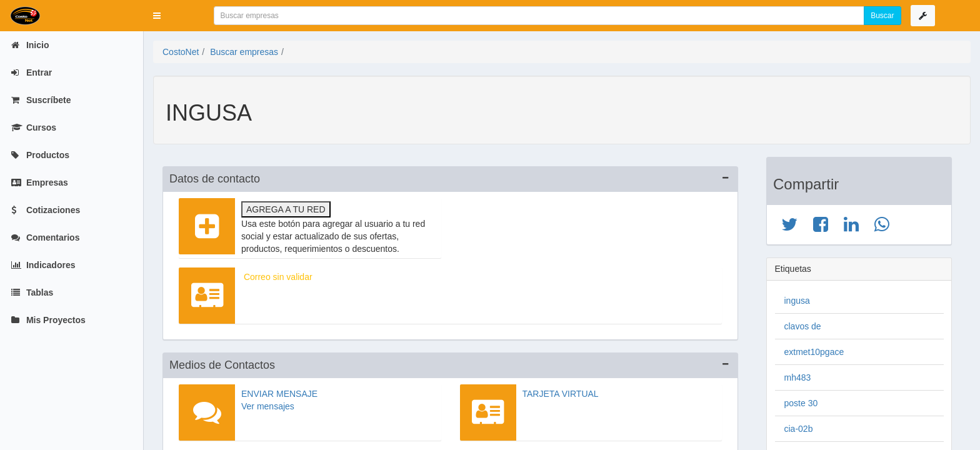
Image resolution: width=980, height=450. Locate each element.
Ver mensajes (268, 406)
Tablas (32, 292)
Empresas (40, 182)
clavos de (803, 326)
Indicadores (43, 265)
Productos (40, 155)
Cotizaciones (46, 210)
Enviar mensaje (279, 394)
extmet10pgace (814, 352)
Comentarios (45, 237)
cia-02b (799, 429)
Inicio (30, 45)
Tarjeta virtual (561, 394)
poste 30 (801, 403)
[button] (157, 16)
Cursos (34, 127)
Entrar (32, 72)
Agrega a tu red (286, 209)
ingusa (797, 301)
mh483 (798, 377)
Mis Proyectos (48, 320)
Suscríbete (41, 100)
